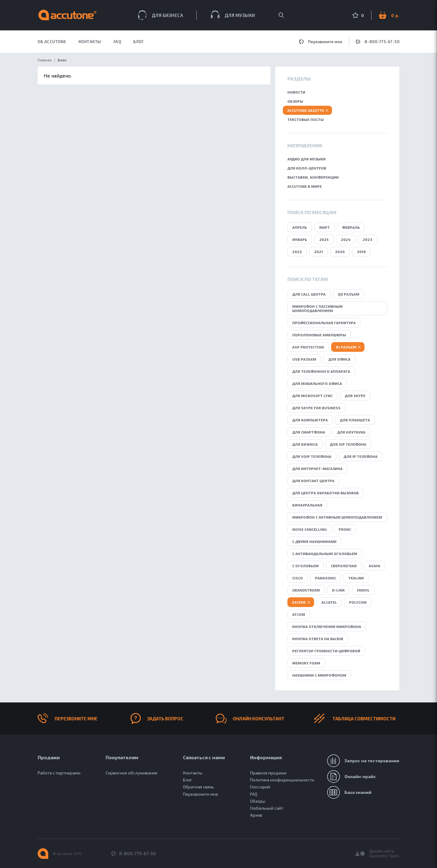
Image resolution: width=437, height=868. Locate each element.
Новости (296, 92)
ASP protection (308, 347)
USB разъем (304, 359)
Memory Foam (306, 663)
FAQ (117, 42)
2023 (368, 239)
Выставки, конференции (313, 177)
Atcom (299, 614)
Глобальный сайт (267, 808)
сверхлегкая (344, 566)
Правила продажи (268, 773)
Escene (299, 602)
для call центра (309, 294)
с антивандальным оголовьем (325, 554)
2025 (324, 239)
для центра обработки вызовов (325, 493)
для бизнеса (305, 444)
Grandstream (306, 590)
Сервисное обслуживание (132, 773)
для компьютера (310, 420)
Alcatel (329, 602)
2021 (318, 252)
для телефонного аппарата (321, 371)
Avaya (374, 566)
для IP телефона (361, 456)
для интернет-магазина (317, 468)
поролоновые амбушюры (319, 335)
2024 (346, 239)
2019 (361, 252)
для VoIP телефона (312, 456)
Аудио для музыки (307, 159)
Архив (256, 815)
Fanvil (363, 590)
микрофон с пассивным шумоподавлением (317, 308)
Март (325, 227)
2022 (297, 252)
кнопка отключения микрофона (327, 626)
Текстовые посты (306, 119)
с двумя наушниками (314, 541)
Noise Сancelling (309, 529)
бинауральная (307, 505)
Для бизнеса (161, 15)
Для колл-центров (307, 168)
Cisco (298, 578)
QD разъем (349, 294)
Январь (300, 239)
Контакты (193, 773)
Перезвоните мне (321, 42)
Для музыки (233, 14)
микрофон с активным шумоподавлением (337, 517)
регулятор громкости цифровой (326, 651)
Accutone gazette (306, 110)
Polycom (358, 602)
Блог (139, 42)
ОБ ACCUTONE (52, 42)
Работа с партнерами (59, 773)
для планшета (355, 420)
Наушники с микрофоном (319, 675)
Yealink (356, 578)
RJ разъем (346, 347)
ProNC (345, 529)
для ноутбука (351, 432)
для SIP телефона (348, 444)
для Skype (355, 396)
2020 (340, 252)
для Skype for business (316, 408)
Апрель (300, 227)
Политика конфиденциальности (282, 780)
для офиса (339, 359)
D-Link (338, 590)
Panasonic (326, 578)
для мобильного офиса (317, 383)
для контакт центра (313, 481)
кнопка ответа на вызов (318, 639)
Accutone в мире (305, 186)
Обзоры (295, 101)
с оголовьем (305, 566)
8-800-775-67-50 (378, 42)
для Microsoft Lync (312, 396)
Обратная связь (198, 787)
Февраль (351, 227)
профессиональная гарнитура (324, 323)
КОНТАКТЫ (90, 42)
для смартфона (309, 432)
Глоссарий (260, 787)
